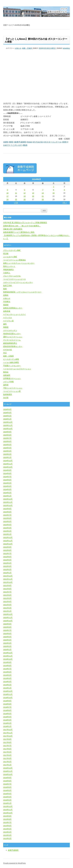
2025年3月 (7, 451)
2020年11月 (8, 618)
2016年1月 (7, 803)
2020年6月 (7, 634)
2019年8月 (7, 666)
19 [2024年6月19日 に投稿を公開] (24, 196)
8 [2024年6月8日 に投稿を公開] (54, 190)
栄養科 (6, 295)
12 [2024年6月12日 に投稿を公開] (24, 193)
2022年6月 (7, 557)
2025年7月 (7, 438)
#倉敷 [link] (6, 142)
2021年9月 (7, 585)
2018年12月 (8, 691)
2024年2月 (7, 493)
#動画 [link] (25, 145)
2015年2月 (7, 838)
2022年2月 (7, 569)
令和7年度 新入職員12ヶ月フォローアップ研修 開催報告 (25, 223)
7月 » (65, 203)
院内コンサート (9, 266)
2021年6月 (7, 595)
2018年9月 (7, 701)
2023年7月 (7, 515)
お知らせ (18, 48)
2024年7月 (7, 477)
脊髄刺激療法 (8, 270)
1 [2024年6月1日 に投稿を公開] (54, 187)
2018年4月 (7, 717)
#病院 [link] (11, 142)
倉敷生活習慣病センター (13, 308)
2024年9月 (7, 470)
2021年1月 (7, 611)
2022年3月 (7, 566)
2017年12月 (8, 730)
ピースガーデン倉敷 (11, 359)
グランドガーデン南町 (12, 250)
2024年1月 (7, 496)
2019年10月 (8, 659)
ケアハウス (8, 318)
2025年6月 (7, 441)
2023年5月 (7, 521)
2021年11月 (8, 579)
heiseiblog (66, 48)
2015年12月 (8, 806)
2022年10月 (8, 544)
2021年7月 (7, 592)
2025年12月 (8, 422)
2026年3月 (7, 413)
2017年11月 (8, 733)
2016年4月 (7, 794)
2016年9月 (7, 778)
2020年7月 (7, 630)
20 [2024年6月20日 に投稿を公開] (33, 196)
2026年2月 (7, 416)
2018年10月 (8, 698)
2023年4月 (7, 525)
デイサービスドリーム (12, 340)
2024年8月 (7, 473)
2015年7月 (7, 822)
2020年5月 (7, 637)
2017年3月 (7, 758)
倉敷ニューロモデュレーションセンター (19, 263)
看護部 (6, 305)
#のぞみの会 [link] (38, 142)
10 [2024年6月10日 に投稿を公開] (7, 193)
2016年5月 (7, 790)
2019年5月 (7, 675)
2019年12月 (8, 653)
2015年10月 (8, 813)
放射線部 (7, 375)
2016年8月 (7, 781)
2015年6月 (7, 826)
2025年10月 (8, 429)
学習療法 (7, 302)
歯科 (5, 324)
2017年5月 (7, 752)
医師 (5, 289)
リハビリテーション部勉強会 (15, 260)
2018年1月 (7, 726)
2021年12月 (8, 576)
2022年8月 (7, 550)
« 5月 (16, 203)
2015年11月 (8, 810)
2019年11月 (8, 656)
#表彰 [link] (64, 142)
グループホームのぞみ (12, 276)
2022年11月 (8, 541)
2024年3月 (7, 489)
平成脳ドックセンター (12, 366)
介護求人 (7, 273)
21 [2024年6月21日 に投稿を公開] (43, 196)
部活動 (6, 254)
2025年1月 (7, 457)
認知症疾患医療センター (13, 346)
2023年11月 (8, 502)
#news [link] (29, 142)
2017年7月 (7, 746)
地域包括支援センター (12, 334)
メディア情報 (8, 382)
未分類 (6, 398)
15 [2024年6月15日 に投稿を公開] (53, 193)
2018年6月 (7, 710)
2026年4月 (7, 409)
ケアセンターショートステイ (15, 314)
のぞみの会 (8, 350)
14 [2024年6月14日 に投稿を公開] (43, 193)
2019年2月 (7, 685)
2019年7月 (7, 669)
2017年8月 (7, 742)
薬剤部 (6, 385)
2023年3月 (7, 528)
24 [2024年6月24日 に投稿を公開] (7, 199)
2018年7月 (7, 707)
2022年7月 (7, 553)
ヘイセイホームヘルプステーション (17, 369)
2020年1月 (7, 650)
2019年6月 (7, 672)
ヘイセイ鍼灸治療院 (11, 362)
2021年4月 (7, 602)
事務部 (6, 327)
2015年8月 (7, 819)
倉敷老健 (7, 311)
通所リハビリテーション (13, 337)
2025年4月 (7, 448)
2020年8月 (7, 627)
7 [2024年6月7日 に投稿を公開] (43, 190)
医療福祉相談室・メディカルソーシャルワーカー (22, 292)
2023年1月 (7, 534)
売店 (5, 353)
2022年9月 (7, 547)
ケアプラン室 (8, 321)
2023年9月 (7, 509)
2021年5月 (7, 598)
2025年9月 (7, 432)
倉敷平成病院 (13, 850)
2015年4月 (7, 832)
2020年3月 (7, 643)
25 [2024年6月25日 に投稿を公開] (16, 199)
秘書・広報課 (27, 48)
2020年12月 (8, 614)
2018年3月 (7, 720)
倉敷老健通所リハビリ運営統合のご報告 (19, 232)
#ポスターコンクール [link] (52, 142)
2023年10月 (8, 505)
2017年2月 (7, 762)
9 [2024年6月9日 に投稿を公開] (64, 190)
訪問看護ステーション (12, 378)
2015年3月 (7, 835)
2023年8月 (7, 512)
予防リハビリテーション (13, 388)
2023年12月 (8, 499)
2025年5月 (7, 445)
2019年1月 (7, 688)
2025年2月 (7, 454)
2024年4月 (7, 486)
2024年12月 (8, 461)
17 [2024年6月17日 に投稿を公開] (7, 196)
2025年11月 (8, 425)
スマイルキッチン (10, 330)
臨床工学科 (8, 286)
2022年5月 (7, 560)
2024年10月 (8, 467)
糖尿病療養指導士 (10, 343)
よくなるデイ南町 (10, 257)
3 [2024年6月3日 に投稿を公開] (7, 190)
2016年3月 (7, 797)
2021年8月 (7, 589)
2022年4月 (7, 563)
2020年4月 (7, 640)
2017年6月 (7, 749)
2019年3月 (7, 682)
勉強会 (6, 372)
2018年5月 (7, 714)
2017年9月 (7, 739)
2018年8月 (7, 704)
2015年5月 (7, 829)
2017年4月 (7, 755)
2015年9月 (7, 816)
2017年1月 (7, 765)
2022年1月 (7, 573)
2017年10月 (8, 736)
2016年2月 (7, 800)
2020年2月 (7, 646)
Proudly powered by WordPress (15, 863)
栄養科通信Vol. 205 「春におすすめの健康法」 (22, 226)
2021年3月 (7, 605)
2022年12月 (8, 537)
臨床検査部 (8, 394)
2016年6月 (7, 787)
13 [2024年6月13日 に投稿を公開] (33, 193)
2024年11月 (8, 464)
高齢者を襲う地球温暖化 (13, 229)
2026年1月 (7, 419)
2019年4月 (7, 678)
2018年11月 (8, 694)
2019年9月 (7, 662)
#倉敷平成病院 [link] (20, 142)
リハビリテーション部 (12, 391)
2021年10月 (8, 582)
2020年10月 (8, 621)
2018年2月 (7, 723)
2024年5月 (7, 483)
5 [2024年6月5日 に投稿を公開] (25, 190)
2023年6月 (7, 518)
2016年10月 (8, 774)
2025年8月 (7, 435)
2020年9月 (7, 624)
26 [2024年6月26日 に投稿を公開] (24, 199)
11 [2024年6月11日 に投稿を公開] (16, 193)
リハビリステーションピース (15, 279)
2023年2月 (7, 531)
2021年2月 (7, 608)
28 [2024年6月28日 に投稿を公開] (43, 199)
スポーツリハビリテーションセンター (18, 282)
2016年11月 (8, 771)
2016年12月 (8, 768)
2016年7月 (7, 784)
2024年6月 (7, 480)
